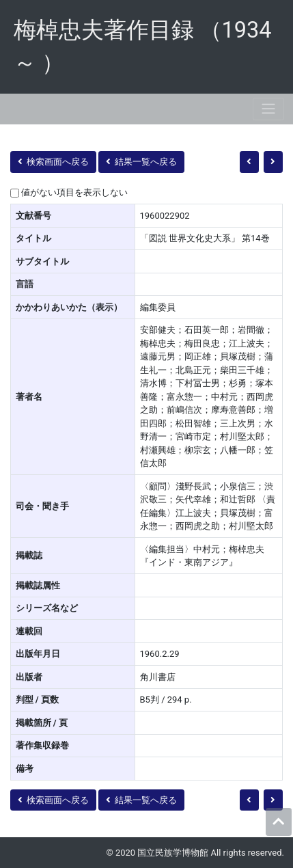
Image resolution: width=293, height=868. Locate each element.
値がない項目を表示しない (74, 192)
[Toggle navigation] (268, 109)
